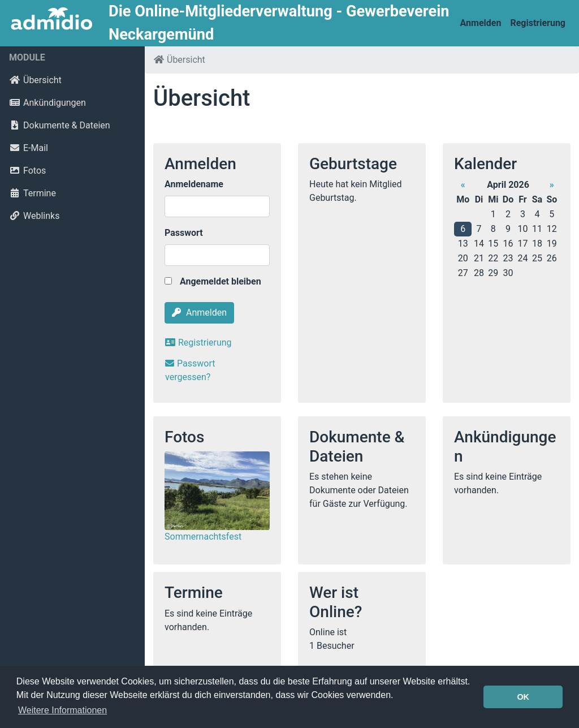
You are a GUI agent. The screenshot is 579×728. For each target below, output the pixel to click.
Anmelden (481, 23)
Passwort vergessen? (190, 370)
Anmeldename (194, 184)
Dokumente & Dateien (60, 125)
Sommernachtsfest (203, 537)
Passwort (184, 233)
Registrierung (538, 23)
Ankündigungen (47, 103)
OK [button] (523, 697)
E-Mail (29, 148)
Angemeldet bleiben (213, 281)
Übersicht (35, 80)
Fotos (27, 171)
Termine (33, 193)
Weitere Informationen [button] (62, 710)
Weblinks (34, 216)
